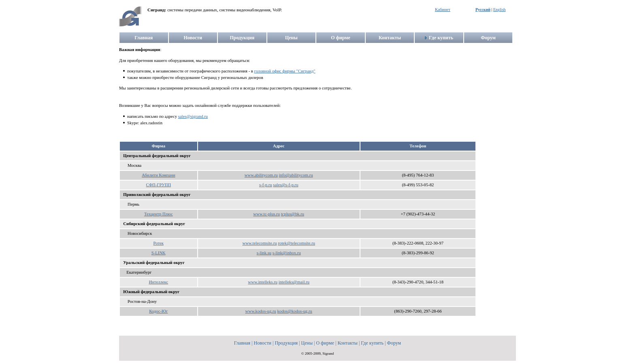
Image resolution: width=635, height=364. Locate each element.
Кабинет (443, 10)
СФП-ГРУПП (159, 185)
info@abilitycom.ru (296, 175)
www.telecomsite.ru (259, 243)
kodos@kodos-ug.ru (294, 311)
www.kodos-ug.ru (261, 311)
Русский (483, 10)
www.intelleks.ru (263, 282)
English (500, 10)
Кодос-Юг (158, 311)
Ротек (159, 243)
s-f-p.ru (266, 185)
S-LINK (159, 253)
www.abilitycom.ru (261, 175)
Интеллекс (158, 282)
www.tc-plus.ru (266, 214)
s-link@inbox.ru (287, 253)
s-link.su (264, 253)
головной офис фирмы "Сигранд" (285, 71)
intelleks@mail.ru (294, 282)
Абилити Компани (159, 175)
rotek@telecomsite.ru (296, 243)
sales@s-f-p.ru (286, 185)
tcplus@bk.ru (293, 214)
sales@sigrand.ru (193, 116)
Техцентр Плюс (159, 214)
